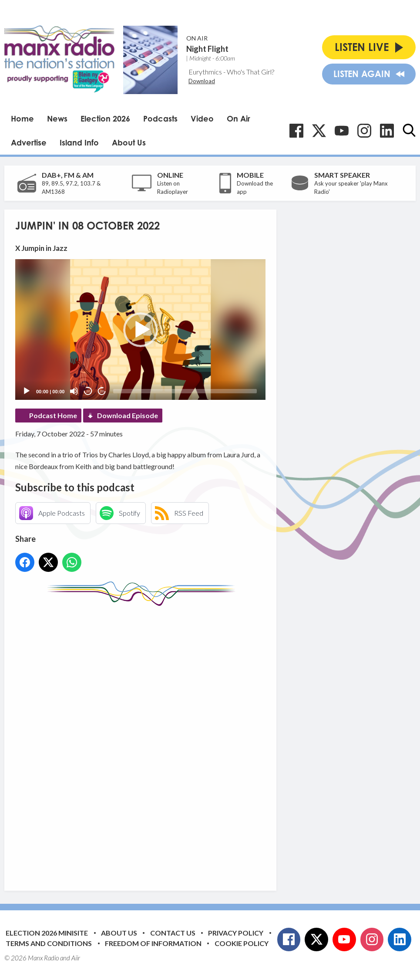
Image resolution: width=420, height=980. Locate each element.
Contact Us (173, 933)
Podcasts (160, 118)
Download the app (255, 188)
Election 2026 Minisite (47, 933)
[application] (140, 329)
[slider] (185, 391)
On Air (239, 118)
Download (202, 81)
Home (22, 118)
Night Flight (207, 49)
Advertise (29, 142)
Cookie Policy (242, 943)
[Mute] (74, 391)
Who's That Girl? (250, 72)
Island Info (79, 142)
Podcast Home (53, 415)
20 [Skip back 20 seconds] (88, 391)
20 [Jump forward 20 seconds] (102, 391)
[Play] (27, 391)
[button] (141, 330)
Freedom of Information (153, 943)
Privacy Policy (236, 933)
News (57, 118)
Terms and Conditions (49, 943)
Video (202, 118)
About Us (129, 142)
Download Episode (128, 415)
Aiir (76, 958)
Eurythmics (205, 72)
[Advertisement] (178, 742)
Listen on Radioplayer (173, 188)
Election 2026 (105, 118)
